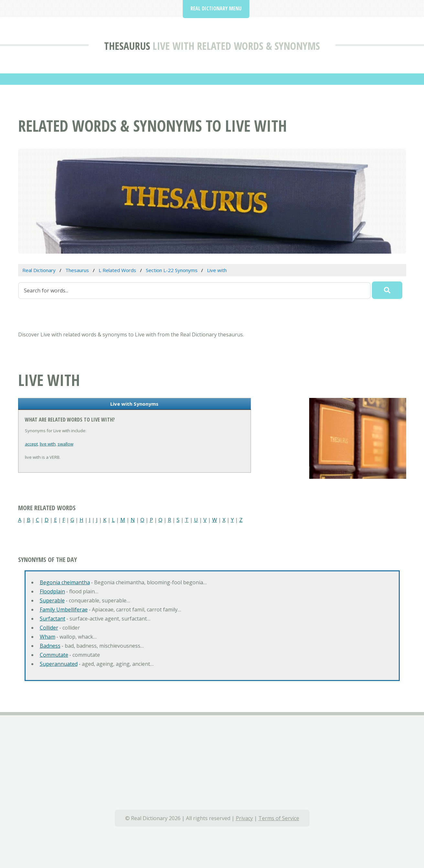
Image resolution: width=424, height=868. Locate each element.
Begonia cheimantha (65, 582)
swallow (65, 444)
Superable (52, 600)
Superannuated (59, 664)
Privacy (244, 818)
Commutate (54, 655)
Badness (50, 646)
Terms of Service (279, 818)
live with (48, 444)
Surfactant (53, 619)
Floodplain (52, 591)
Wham (48, 637)
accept (31, 444)
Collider (49, 628)
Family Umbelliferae (64, 610)
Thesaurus (127, 46)
